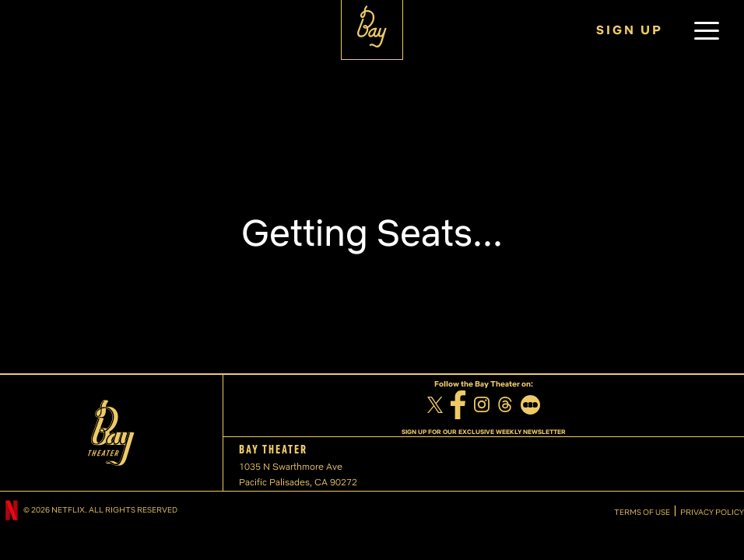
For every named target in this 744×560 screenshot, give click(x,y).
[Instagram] (482, 406)
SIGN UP (630, 30)
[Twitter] (435, 407)
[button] (707, 30)
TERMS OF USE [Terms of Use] (642, 513)
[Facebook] (458, 407)
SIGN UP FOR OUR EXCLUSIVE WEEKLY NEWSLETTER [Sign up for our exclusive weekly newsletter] (484, 432)
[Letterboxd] (530, 407)
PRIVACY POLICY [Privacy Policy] (712, 513)
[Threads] (505, 406)
